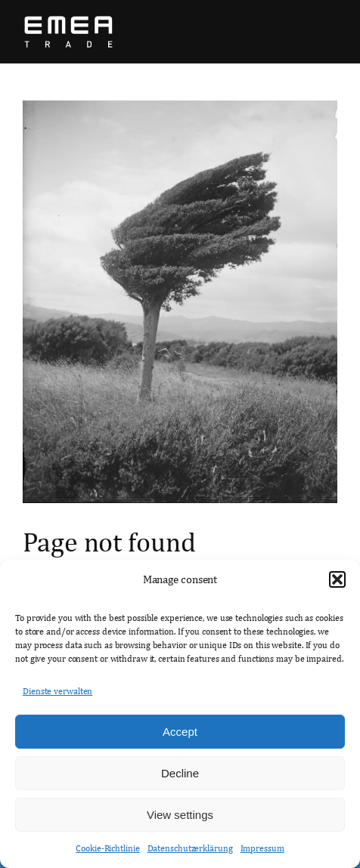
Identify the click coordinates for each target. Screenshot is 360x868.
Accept (180, 732)
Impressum (262, 848)
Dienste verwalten (57, 691)
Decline (180, 773)
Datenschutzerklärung (190, 848)
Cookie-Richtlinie (107, 848)
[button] (337, 579)
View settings (180, 815)
